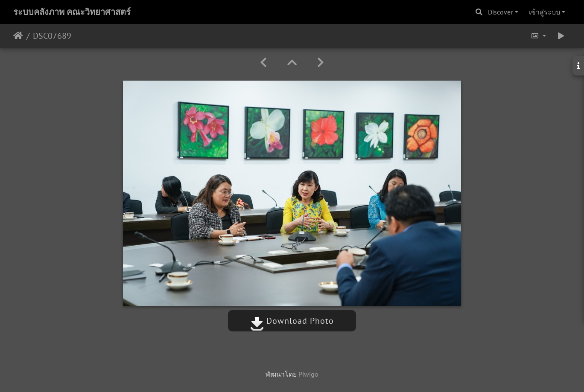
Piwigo (308, 374)
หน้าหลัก (18, 36)
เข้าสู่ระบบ (545, 12)
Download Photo (292, 321)
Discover (500, 12)
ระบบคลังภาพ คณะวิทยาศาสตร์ (72, 12)
